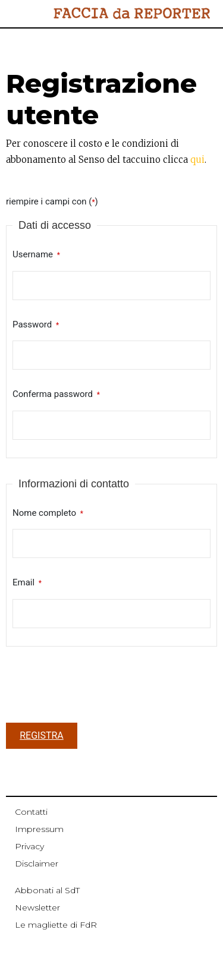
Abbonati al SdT (47, 890)
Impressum (39, 829)
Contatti (31, 812)
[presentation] (96, 688)
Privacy (29, 846)
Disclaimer (37, 864)
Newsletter (37, 907)
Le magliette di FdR (56, 925)
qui (197, 160)
